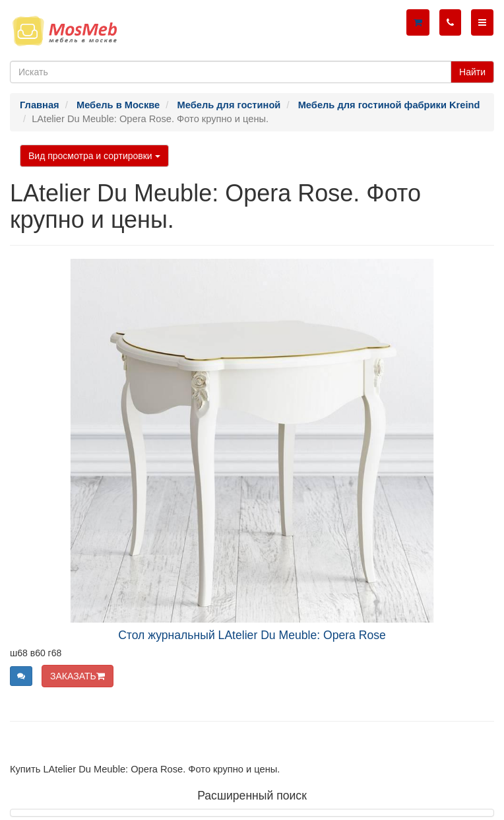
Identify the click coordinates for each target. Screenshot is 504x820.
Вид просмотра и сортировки (94, 156)
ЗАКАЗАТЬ (78, 676)
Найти (472, 72)
